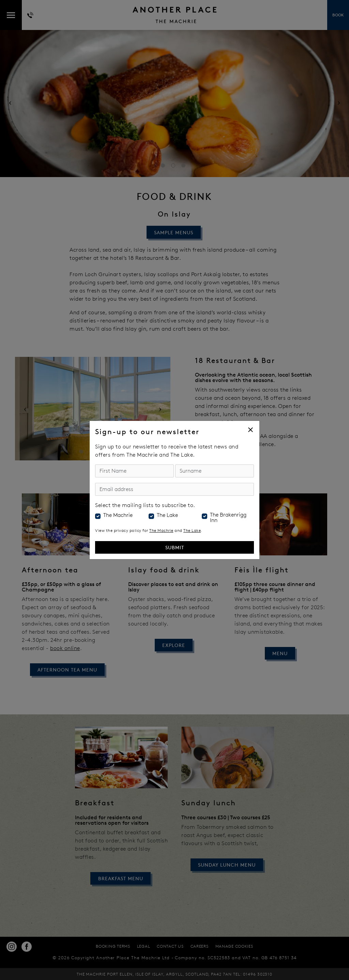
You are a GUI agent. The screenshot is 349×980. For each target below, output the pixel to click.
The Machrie (118, 515)
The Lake (167, 515)
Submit (175, 547)
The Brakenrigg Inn (228, 518)
